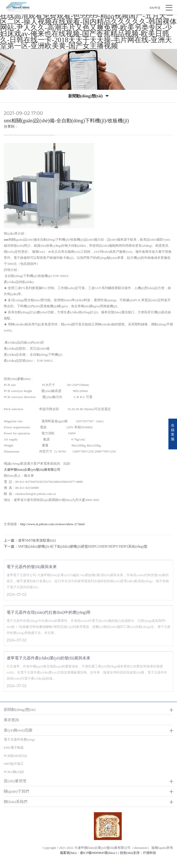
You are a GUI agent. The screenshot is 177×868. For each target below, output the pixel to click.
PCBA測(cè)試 (14, 772)
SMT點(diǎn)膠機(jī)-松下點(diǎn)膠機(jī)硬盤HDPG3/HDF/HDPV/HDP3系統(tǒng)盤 (83, 547)
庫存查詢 (11, 720)
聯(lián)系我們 (16, 802)
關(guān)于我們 (16, 791)
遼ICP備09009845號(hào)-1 (99, 853)
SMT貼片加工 (14, 764)
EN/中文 (155, 8)
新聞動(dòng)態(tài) (20, 709)
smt (6, 240)
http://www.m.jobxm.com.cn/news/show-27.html (52, 524)
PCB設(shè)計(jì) (15, 756)
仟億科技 (149, 853)
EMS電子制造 (14, 748)
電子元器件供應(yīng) (19, 739)
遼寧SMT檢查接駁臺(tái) (37, 540)
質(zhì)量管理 (15, 781)
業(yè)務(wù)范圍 (18, 730)
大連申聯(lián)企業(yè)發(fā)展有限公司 (32, 470)
